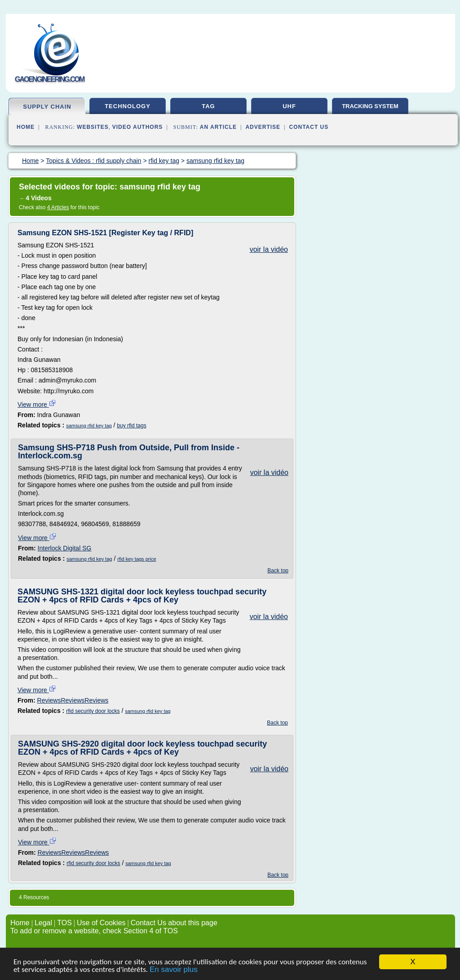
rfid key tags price (137, 559)
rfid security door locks (93, 711)
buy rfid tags (131, 426)
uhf (289, 106)
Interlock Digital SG (65, 548)
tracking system (370, 106)
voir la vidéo (269, 249)
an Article (218, 127)
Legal (43, 923)
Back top (278, 571)
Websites (93, 127)
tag (208, 106)
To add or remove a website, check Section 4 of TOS (94, 931)
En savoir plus (174, 970)
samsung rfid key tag (89, 426)
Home (26, 127)
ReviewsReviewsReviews (73, 700)
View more (37, 404)
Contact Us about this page (174, 923)
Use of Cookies (101, 923)
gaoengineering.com (49, 79)
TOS (64, 923)
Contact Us (309, 127)
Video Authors (138, 127)
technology (128, 106)
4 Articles (58, 207)
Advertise (263, 127)
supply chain (47, 107)
